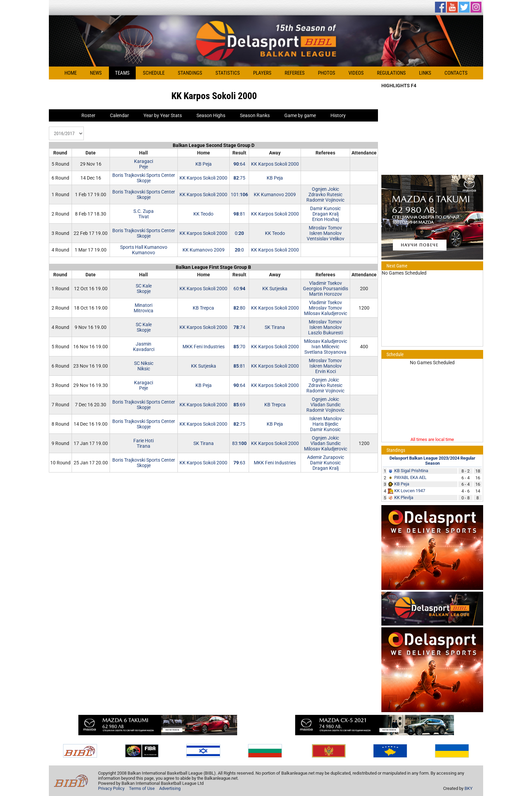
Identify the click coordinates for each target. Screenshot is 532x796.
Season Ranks (255, 115)
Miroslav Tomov (325, 228)
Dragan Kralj (326, 214)
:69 (239, 405)
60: (239, 289)
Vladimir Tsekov (326, 283)
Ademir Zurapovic (326, 457)
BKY (469, 788)
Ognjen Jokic (325, 189)
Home (71, 73)
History (338, 115)
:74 (239, 327)
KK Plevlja (404, 497)
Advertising (170, 788)
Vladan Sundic (326, 405)
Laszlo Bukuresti (326, 333)
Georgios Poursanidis (326, 289)
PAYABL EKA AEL (410, 477)
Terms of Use (142, 788)
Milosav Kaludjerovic (326, 313)
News (96, 73)
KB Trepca (203, 308)
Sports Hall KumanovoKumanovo (144, 250)
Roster (88, 115)
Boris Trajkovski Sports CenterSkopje (144, 178)
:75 (239, 178)
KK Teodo (203, 214)
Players (262, 73)
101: (239, 195)
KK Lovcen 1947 (410, 491)
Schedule (154, 73)
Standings (190, 73)
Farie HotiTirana (144, 443)
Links (425, 73)
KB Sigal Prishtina (411, 471)
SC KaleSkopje (144, 289)
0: (239, 233)
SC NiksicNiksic (144, 366)
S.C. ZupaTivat (144, 214)
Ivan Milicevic (325, 347)
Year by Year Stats (163, 115)
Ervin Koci (326, 371)
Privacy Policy (111, 788)
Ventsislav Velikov (326, 239)
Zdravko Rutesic (325, 195)
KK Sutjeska (275, 289)
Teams (122, 73)
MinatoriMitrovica (144, 308)
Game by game (300, 115)
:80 (239, 308)
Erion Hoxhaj (326, 219)
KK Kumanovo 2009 (275, 195)
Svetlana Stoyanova (325, 352)
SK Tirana (275, 327)
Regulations (391, 73)
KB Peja (204, 164)
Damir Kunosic (325, 208)
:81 (239, 214)
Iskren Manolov (326, 233)
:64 (239, 164)
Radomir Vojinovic (325, 200)
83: (239, 443)
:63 (239, 463)
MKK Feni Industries (204, 347)
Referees (295, 73)
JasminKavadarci (144, 347)
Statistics (228, 73)
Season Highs (211, 115)
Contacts (456, 73)
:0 (239, 250)
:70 (239, 347)
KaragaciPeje (144, 164)
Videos (356, 73)
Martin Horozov (326, 294)
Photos (327, 73)
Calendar (119, 115)
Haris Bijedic (325, 424)
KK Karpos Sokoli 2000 (275, 164)
